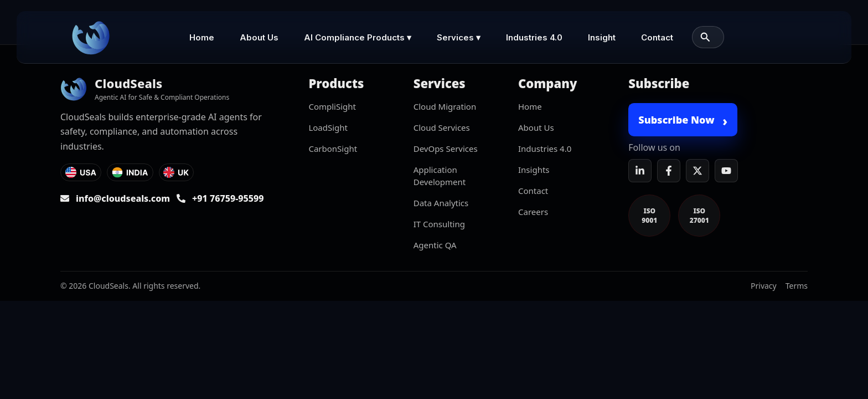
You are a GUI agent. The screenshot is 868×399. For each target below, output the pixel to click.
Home (202, 37)
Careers (533, 212)
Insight (602, 37)
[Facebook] (669, 171)
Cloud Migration (445, 106)
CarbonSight (333, 149)
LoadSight (328, 127)
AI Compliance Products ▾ (358, 37)
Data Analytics (441, 203)
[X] (697, 171)
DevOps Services (446, 149)
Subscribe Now (683, 121)
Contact (657, 37)
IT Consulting (439, 224)
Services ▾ (459, 37)
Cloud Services (442, 127)
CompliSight (332, 106)
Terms (797, 286)
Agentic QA (435, 245)
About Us (259, 37)
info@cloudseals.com (123, 198)
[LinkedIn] (640, 171)
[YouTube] (726, 171)
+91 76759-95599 (228, 198)
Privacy (764, 286)
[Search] (705, 37)
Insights (534, 170)
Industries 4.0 (534, 37)
